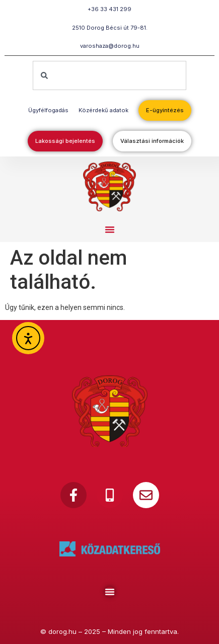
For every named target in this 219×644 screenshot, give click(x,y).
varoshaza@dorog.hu (110, 46)
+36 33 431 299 (109, 9)
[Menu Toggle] (110, 592)
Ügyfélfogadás (48, 110)
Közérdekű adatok (103, 110)
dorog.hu (62, 631)
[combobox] (109, 75)
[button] (110, 229)
